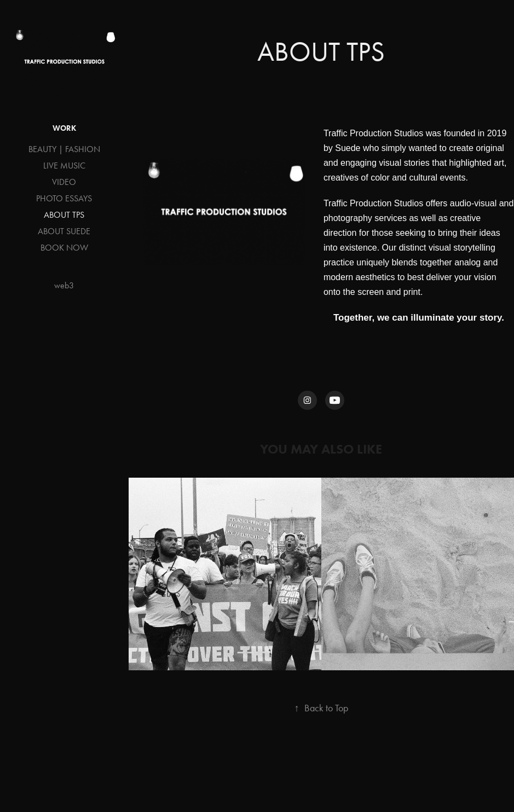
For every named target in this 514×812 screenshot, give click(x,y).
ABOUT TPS (64, 215)
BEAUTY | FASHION (64, 149)
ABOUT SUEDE (64, 231)
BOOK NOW (64, 248)
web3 (64, 285)
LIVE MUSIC (64, 166)
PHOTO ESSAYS (64, 198)
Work (64, 128)
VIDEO (64, 182)
